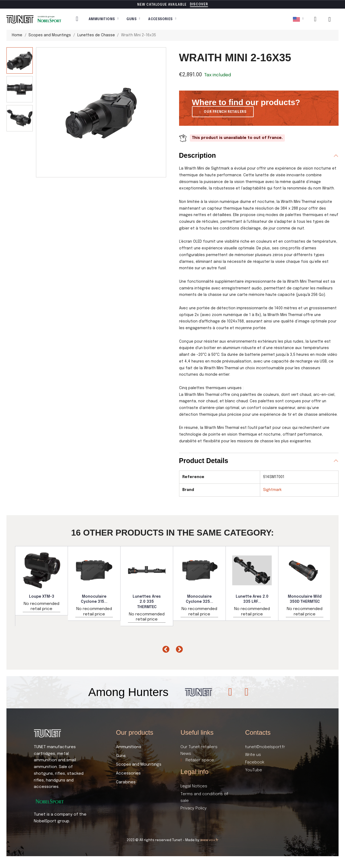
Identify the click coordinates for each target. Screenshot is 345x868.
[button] (199, 5)
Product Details (204, 461)
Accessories (162, 19)
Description (198, 155)
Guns (133, 19)
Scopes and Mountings (139, 765)
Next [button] (178, 648)
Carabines (126, 782)
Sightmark (272, 490)
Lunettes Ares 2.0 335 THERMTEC (147, 602)
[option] (42, 581)
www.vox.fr (209, 840)
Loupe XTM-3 (42, 597)
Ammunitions (103, 19)
